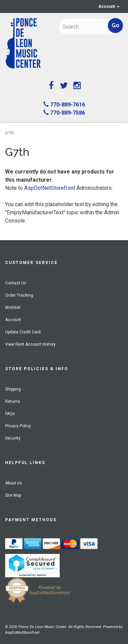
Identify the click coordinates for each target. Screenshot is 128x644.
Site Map (13, 495)
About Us (14, 483)
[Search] (81, 27)
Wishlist (13, 308)
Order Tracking (19, 295)
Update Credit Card (23, 332)
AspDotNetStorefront (50, 188)
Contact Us (16, 283)
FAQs (10, 414)
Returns (13, 401)
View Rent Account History (30, 344)
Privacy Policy (18, 426)
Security (13, 438)
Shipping (13, 389)
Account (109, 6)
